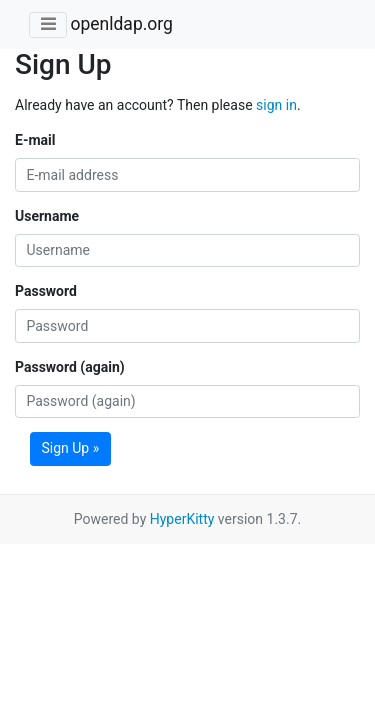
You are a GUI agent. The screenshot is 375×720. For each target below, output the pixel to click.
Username (47, 216)
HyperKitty (182, 519)
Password (46, 291)
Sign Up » (71, 448)
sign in (276, 105)
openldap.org (121, 24)
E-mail (35, 140)
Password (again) (70, 367)
